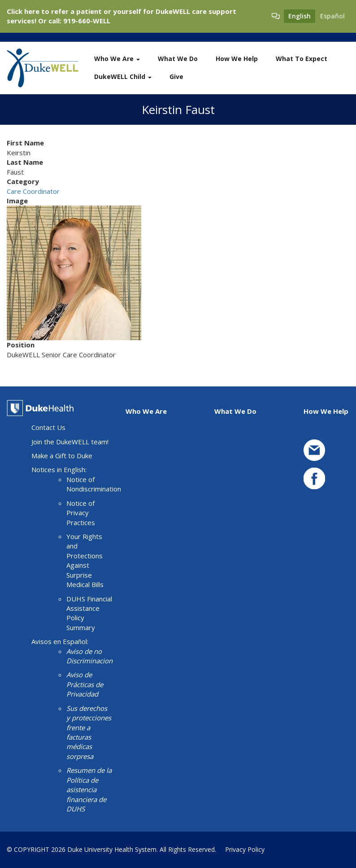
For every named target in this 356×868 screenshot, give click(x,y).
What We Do (178, 59)
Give (176, 77)
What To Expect (302, 59)
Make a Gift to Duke (62, 456)
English (300, 16)
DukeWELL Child (123, 77)
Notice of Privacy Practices (81, 513)
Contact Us (48, 427)
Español (332, 16)
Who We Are (117, 59)
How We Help (237, 59)
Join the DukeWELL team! (70, 442)
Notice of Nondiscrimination (94, 484)
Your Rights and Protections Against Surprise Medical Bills (85, 560)
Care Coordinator (33, 191)
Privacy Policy (245, 849)
